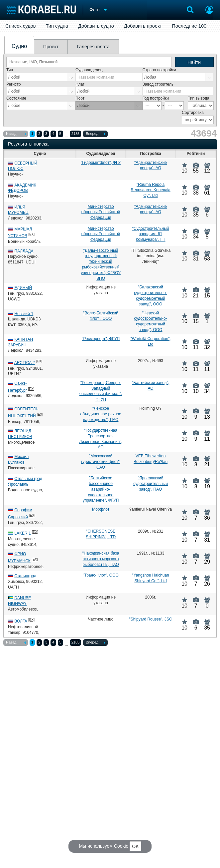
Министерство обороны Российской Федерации (101, 212)
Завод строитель (158, 84)
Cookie (121, 846)
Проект (51, 47)
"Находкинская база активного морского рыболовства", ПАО (101, 559)
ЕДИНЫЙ (23, 288)
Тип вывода (199, 98)
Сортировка (193, 113)
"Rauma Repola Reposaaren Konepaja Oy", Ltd (150, 190)
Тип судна (57, 26)
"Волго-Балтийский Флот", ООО (101, 316)
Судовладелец (89, 70)
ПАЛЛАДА (24, 251)
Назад (16, 134)
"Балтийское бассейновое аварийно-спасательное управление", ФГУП (101, 489)
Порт (80, 98)
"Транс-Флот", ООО (101, 575)
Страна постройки (159, 70)
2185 (75, 134)
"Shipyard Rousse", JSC (150, 619)
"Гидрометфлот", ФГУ (101, 163)
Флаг (80, 84)
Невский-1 (24, 314)
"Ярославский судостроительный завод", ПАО (151, 484)
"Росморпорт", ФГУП (101, 339)
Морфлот (101, 509)
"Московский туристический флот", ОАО (101, 462)
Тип (10, 70)
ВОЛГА (21, 621)
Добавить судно (96, 26)
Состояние (16, 98)
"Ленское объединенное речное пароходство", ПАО (101, 414)
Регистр (13, 84)
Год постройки (156, 98)
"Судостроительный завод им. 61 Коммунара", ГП (151, 234)
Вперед (96, 134)
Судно (19, 46)
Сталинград (25, 576)
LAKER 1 (22, 533)
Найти (194, 62)
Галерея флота (93, 47)
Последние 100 (189, 26)
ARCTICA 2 (25, 363)
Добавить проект (143, 26)
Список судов (21, 26)
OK (135, 846)
